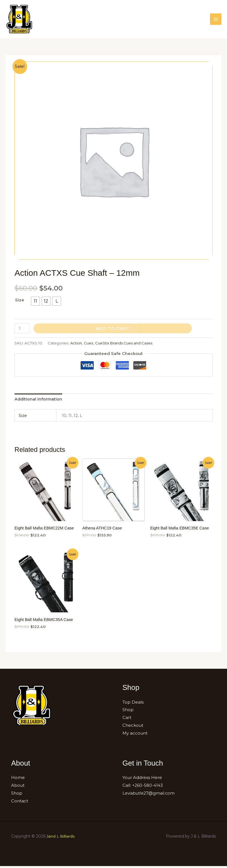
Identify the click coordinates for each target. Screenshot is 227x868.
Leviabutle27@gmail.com (149, 795)
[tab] (39, 401)
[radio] (35, 303)
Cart (127, 720)
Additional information (39, 401)
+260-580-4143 (148, 787)
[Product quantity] (22, 330)
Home (18, 779)
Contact (20, 803)
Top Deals (133, 704)
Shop (128, 712)
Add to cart (113, 330)
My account (135, 735)
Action (76, 344)
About (18, 787)
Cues (89, 344)
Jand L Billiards (61, 838)
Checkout (133, 727)
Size (20, 301)
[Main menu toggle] (216, 20)
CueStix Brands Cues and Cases (127, 344)
